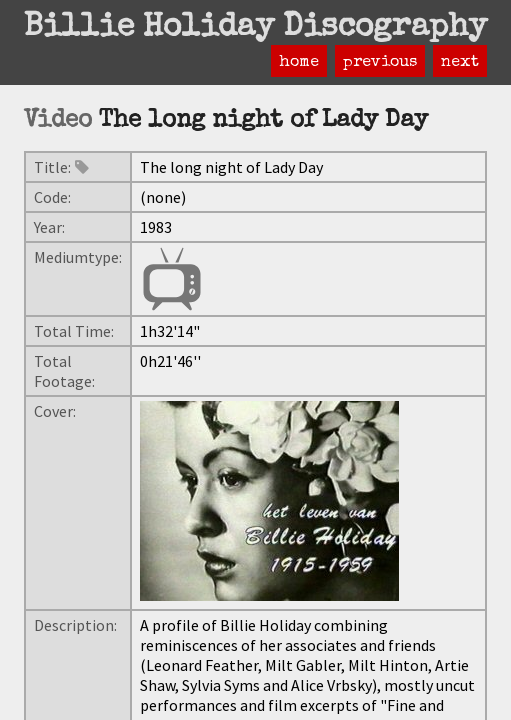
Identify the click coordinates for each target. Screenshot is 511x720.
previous (380, 63)
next (460, 63)
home (299, 63)
